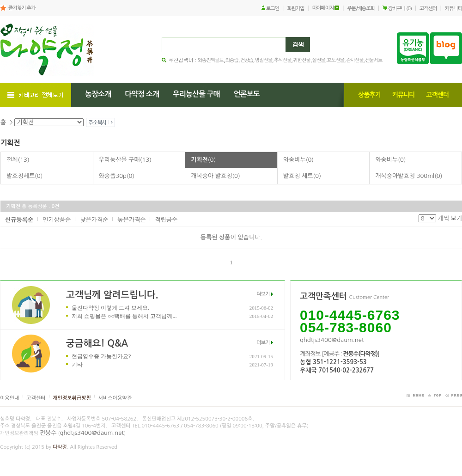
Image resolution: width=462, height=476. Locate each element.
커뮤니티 (453, 9)
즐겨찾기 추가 (22, 8)
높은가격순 (131, 220)
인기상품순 (57, 220)
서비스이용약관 (115, 398)
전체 (18, 160)
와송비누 (298, 160)
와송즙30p (117, 176)
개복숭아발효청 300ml (409, 176)
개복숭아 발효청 (216, 176)
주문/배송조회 (361, 9)
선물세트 (374, 60)
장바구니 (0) (400, 9)
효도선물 (336, 60)
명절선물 (264, 60)
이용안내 (9, 398)
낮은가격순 (94, 220)
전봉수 (48, 433)
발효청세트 (24, 176)
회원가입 (295, 9)
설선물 (319, 60)
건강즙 (247, 60)
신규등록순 (19, 220)
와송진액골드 (211, 60)
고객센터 (428, 9)
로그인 (273, 9)
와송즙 (232, 60)
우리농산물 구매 (125, 160)
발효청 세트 (302, 176)
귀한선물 (301, 60)
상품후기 (369, 95)
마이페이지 (323, 8)
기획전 (203, 160)
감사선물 (355, 60)
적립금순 (166, 220)
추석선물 (283, 60)
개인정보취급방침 (72, 398)
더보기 (263, 294)
